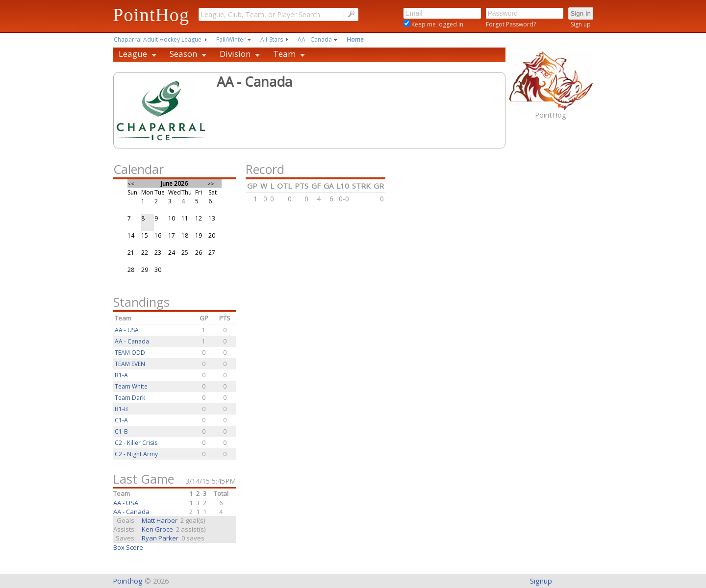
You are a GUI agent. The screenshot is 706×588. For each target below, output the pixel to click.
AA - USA (127, 330)
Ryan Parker (160, 538)
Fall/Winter (231, 39)
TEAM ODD (130, 353)
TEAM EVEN (130, 364)
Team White (131, 386)
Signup (541, 581)
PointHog (151, 15)
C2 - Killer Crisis (136, 443)
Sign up (581, 24)
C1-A (121, 420)
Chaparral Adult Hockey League (158, 39)
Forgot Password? (511, 24)
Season (183, 54)
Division (235, 54)
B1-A (121, 375)
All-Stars (272, 39)
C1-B (121, 431)
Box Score (128, 547)
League (133, 54)
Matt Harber (160, 520)
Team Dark (130, 398)
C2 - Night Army (136, 454)
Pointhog (128, 581)
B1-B (121, 409)
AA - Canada (315, 39)
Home (355, 39)
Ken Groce (157, 529)
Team (284, 54)
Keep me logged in (437, 24)
